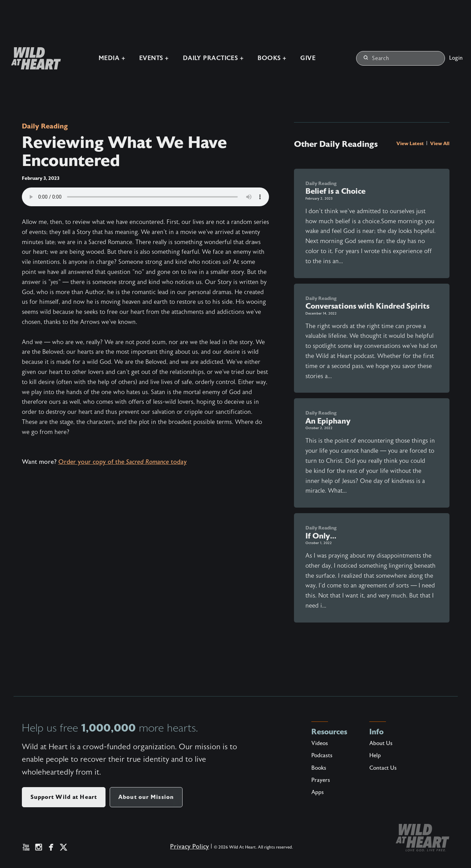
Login (456, 58)
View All (440, 143)
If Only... (321, 536)
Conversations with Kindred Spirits (367, 306)
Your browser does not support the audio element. (145, 197)
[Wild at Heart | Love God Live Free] (33, 58)
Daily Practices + (213, 58)
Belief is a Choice (335, 191)
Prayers (321, 780)
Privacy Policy (190, 847)
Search (376, 58)
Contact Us (383, 768)
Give (308, 58)
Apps (318, 792)
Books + (272, 58)
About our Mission (146, 797)
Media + (112, 58)
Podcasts (322, 756)
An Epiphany (328, 421)
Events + (154, 58)
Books (319, 768)
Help (375, 756)
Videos (320, 743)
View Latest (411, 143)
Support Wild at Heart (64, 797)
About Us (381, 743)
